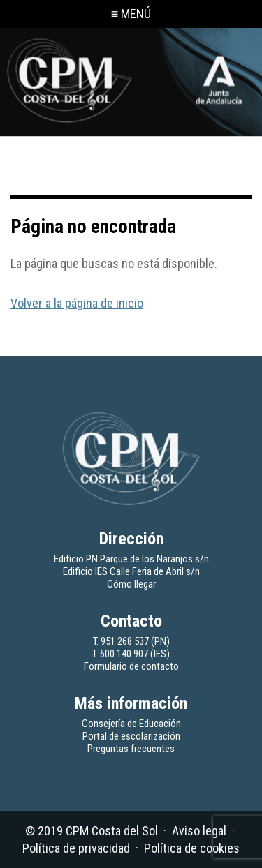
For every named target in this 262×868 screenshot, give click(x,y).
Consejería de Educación (131, 724)
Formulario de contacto (131, 666)
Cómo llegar (131, 584)
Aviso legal (199, 831)
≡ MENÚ (131, 14)
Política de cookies (192, 848)
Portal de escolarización (131, 736)
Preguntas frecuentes (131, 749)
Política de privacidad (76, 848)
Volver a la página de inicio (77, 303)
